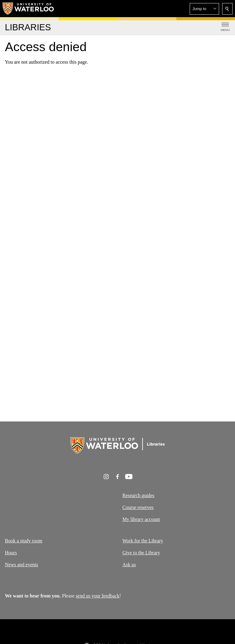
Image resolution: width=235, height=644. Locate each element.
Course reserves (138, 507)
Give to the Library (141, 553)
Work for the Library (143, 541)
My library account (141, 519)
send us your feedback (97, 596)
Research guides (138, 495)
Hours (11, 553)
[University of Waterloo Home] (28, 9)
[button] (204, 9)
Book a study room (24, 541)
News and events (21, 565)
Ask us (129, 565)
